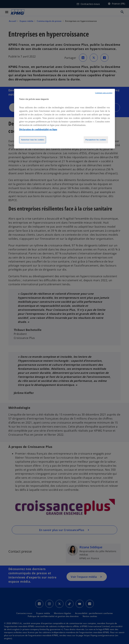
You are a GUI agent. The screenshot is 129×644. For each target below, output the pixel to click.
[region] (64, 119)
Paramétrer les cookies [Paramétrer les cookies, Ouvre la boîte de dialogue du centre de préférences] (96, 140)
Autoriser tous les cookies (33, 140)
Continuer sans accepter (104, 93)
